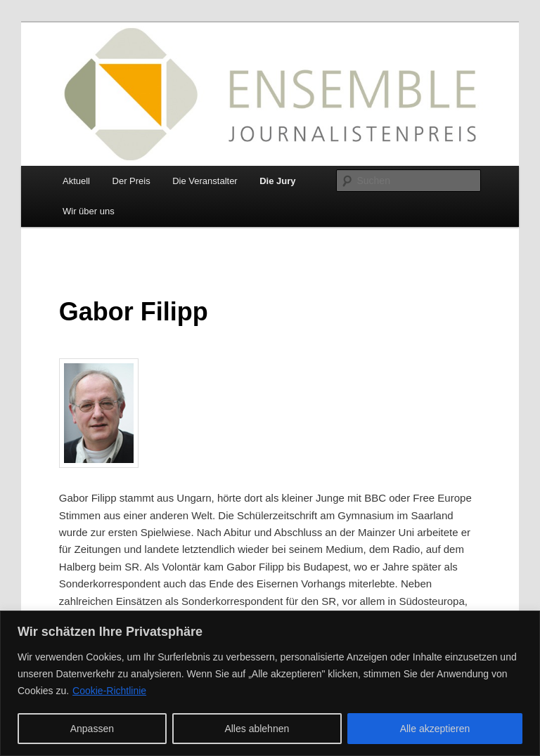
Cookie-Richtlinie (109, 691)
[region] (270, 683)
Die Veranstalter (205, 181)
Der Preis (131, 181)
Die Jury (277, 181)
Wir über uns (89, 211)
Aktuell (76, 181)
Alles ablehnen (257, 729)
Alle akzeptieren (435, 729)
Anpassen (92, 729)
